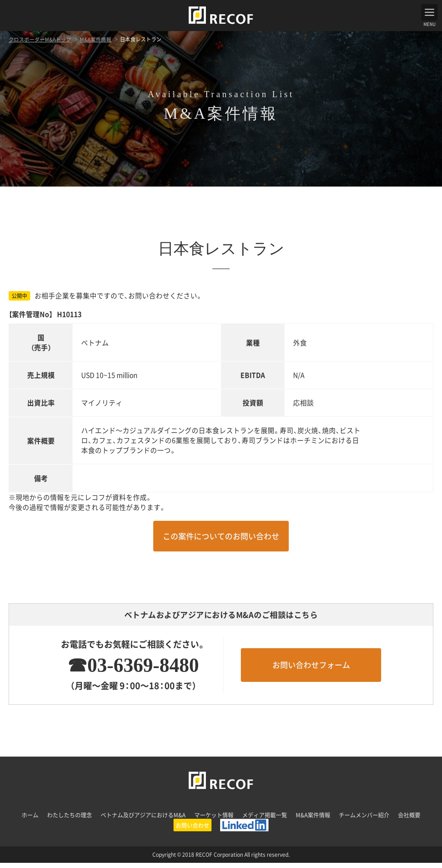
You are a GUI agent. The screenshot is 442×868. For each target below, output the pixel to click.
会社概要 (409, 820)
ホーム (30, 820)
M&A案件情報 (313, 820)
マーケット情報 (214, 820)
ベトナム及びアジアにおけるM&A (143, 820)
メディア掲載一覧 (265, 820)
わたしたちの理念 (69, 820)
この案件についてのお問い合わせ (221, 541)
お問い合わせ (193, 830)
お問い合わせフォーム (311, 670)
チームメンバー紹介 (364, 820)
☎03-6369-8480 (129, 670)
